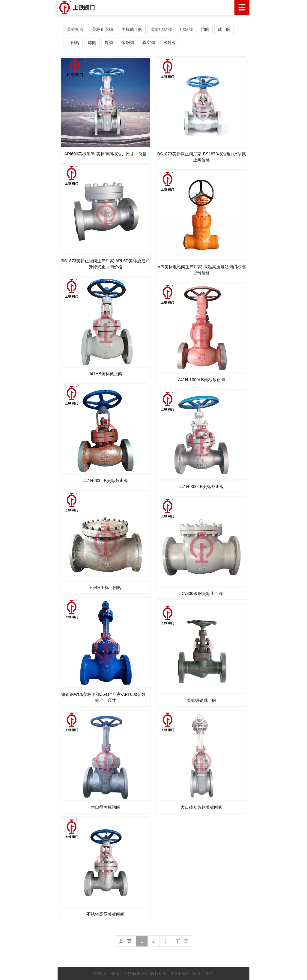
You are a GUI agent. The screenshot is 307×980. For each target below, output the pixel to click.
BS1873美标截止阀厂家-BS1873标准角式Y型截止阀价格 (201, 157)
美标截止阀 (132, 29)
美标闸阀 (75, 29)
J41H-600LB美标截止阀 (106, 481)
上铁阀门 (153, 7)
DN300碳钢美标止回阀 (201, 593)
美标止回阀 (103, 29)
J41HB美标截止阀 (106, 374)
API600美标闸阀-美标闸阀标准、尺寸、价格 (106, 154)
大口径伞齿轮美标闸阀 (201, 807)
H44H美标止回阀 (106, 587)
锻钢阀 (128, 43)
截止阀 (224, 29)
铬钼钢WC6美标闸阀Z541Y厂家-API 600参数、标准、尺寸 (105, 697)
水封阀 (169, 43)
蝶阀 (109, 43)
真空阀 (149, 43)
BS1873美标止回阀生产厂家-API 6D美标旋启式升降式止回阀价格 (105, 264)
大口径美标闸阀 (106, 807)
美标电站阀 (161, 29)
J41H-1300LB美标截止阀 (201, 380)
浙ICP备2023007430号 (192, 973)
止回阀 (73, 43)
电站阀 (186, 29)
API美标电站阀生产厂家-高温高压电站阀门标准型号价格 (202, 270)
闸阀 (205, 29)
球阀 (92, 43)
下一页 (182, 941)
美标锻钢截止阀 (201, 700)
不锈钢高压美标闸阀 (106, 914)
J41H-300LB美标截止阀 (201, 487)
